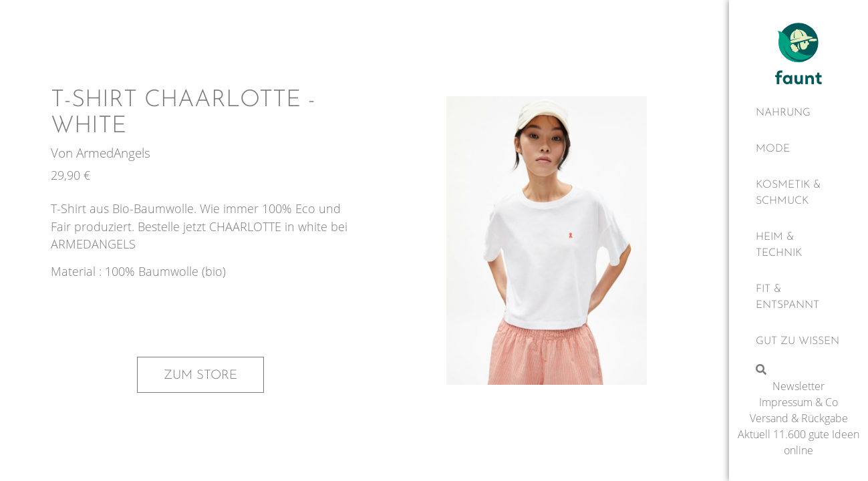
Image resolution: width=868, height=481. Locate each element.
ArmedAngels (113, 153)
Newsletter (799, 386)
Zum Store (200, 375)
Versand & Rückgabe (799, 418)
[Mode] (799, 149)
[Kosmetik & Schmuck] (799, 193)
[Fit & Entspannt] (799, 297)
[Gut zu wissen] (799, 341)
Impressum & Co (799, 402)
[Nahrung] (799, 113)
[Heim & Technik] (799, 245)
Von (63, 153)
